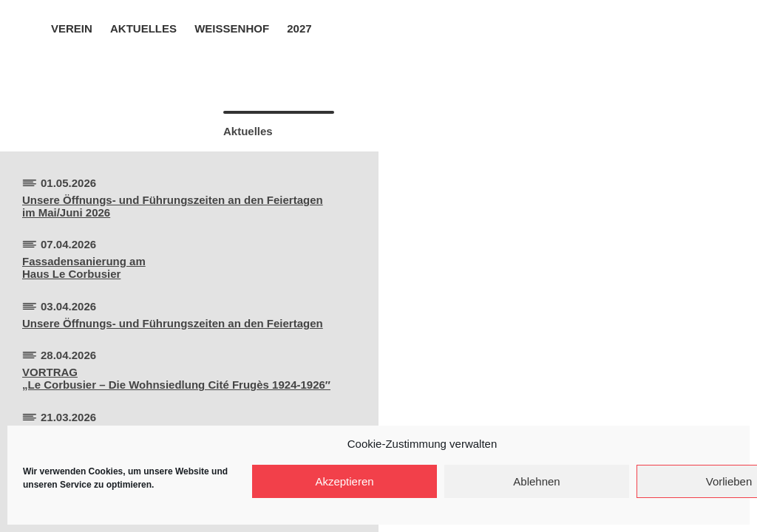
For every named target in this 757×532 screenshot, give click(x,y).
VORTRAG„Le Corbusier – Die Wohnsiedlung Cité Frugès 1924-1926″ (176, 378)
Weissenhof (232, 28)
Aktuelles (143, 28)
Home (31, 27)
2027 (299, 28)
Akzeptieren (344, 481)
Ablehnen (536, 481)
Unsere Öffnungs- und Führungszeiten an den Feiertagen (173, 323)
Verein (72, 28)
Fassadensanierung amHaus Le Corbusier (84, 267)
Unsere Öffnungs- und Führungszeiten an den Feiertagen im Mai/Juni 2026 (173, 206)
